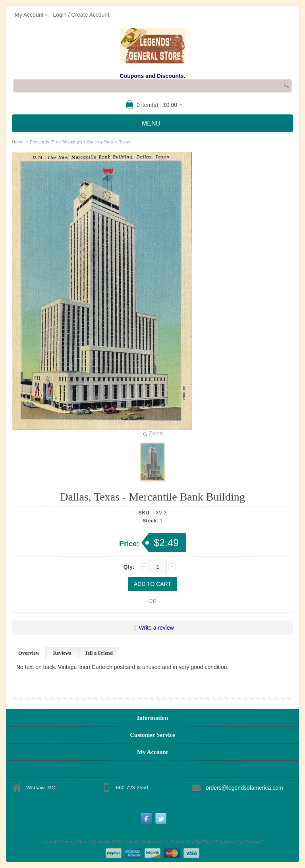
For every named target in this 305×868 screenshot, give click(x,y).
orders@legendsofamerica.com (244, 788)
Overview (29, 653)
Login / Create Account (81, 15)
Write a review (156, 628)
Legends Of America (143, 842)
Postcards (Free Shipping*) (56, 142)
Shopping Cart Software (239, 842)
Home (18, 142)
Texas (125, 142)
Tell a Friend (99, 653)
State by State (101, 142)
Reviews (62, 653)
